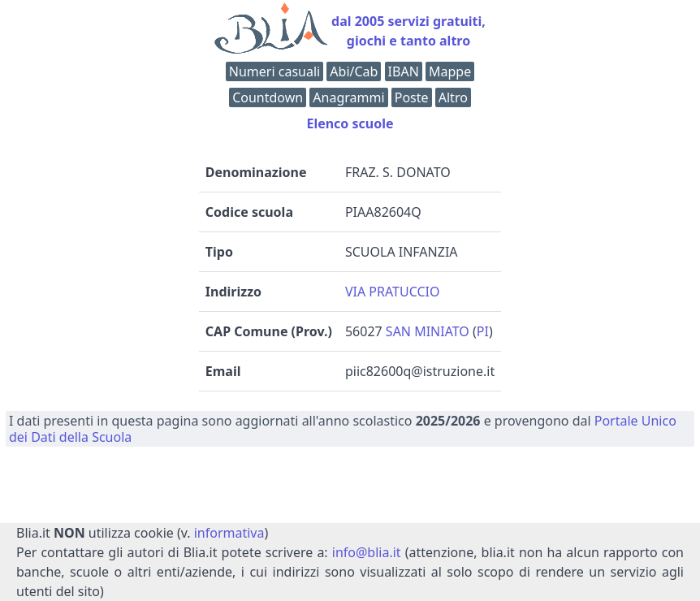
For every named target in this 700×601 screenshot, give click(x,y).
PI (483, 331)
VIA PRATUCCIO (393, 292)
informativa (229, 533)
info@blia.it (367, 552)
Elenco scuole (350, 123)
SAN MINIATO (428, 331)
